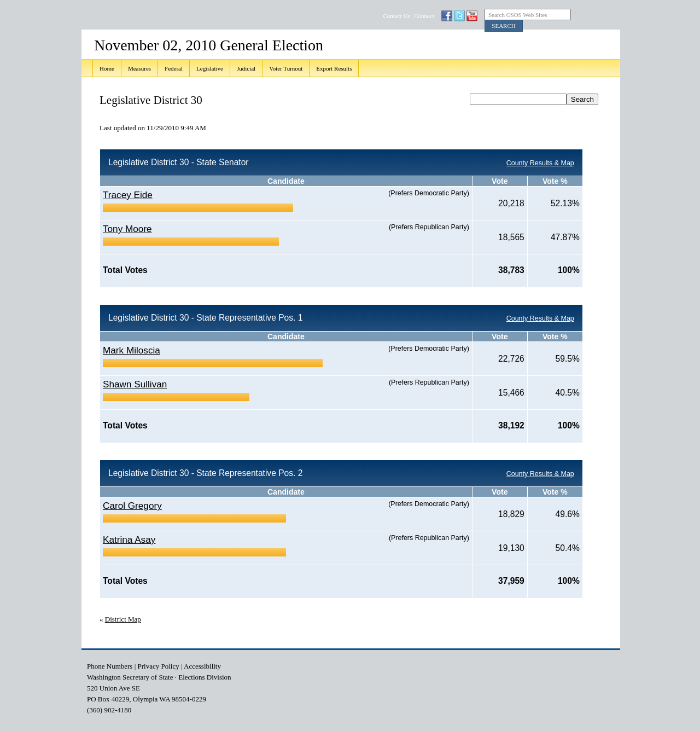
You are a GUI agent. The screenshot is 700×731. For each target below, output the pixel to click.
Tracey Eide (128, 195)
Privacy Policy (159, 666)
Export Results (334, 68)
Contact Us (396, 16)
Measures (139, 68)
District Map (123, 619)
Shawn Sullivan (135, 384)
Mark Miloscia (132, 350)
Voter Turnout (286, 68)
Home (107, 68)
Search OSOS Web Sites (518, 15)
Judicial (246, 68)
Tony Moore (127, 229)
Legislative (210, 68)
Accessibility (202, 666)
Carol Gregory (132, 506)
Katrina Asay (129, 539)
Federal (174, 68)
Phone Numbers (110, 666)
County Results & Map (540, 163)
